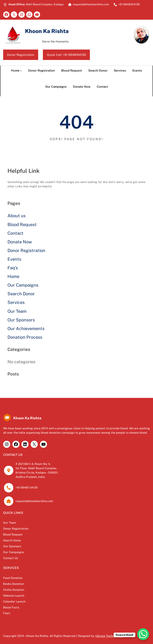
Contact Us (11, 557)
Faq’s (13, 268)
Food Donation (13, 577)
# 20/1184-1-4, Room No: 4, (33, 464)
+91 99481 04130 (27, 488)
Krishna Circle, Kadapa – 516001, (37, 472)
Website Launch (14, 594)
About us (17, 216)
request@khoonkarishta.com (34, 501)
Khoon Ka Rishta (47, 31)
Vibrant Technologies (109, 634)
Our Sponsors (21, 320)
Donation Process (25, 337)
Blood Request (22, 224)
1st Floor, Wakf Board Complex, (36, 468)
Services (16, 303)
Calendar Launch (14, 600)
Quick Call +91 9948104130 (67, 55)
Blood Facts (11, 606)
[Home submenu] (21, 71)
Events (14, 259)
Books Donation (13, 583)
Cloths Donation (14, 588)
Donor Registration (21, 55)
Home (13, 277)
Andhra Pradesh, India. (30, 477)
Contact (15, 233)
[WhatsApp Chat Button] (143, 634)
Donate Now (20, 242)
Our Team (17, 311)
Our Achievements (26, 328)
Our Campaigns (23, 285)
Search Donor (21, 294)
